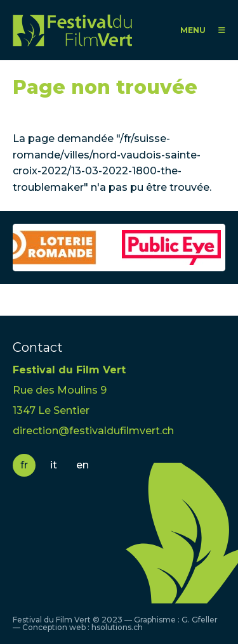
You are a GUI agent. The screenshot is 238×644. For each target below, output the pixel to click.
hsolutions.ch (117, 627)
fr (24, 465)
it (54, 465)
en (83, 465)
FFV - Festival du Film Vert (72, 30)
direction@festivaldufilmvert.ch (93, 431)
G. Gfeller (200, 620)
